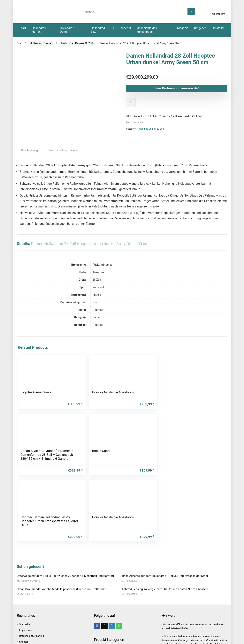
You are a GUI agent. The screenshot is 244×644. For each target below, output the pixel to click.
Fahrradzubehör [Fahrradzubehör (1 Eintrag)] (28, 631)
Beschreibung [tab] (30, 153)
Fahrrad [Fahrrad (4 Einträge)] (44, 618)
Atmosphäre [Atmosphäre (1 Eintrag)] (57, 606)
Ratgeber (200, 28)
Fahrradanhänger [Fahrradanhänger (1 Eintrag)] (64, 618)
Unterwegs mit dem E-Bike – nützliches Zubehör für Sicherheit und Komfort (65, 515)
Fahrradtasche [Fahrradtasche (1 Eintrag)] (52, 625)
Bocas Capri (135, 395)
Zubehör (126, 28)
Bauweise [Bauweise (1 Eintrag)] (25, 612)
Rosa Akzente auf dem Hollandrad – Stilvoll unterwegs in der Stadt (165, 515)
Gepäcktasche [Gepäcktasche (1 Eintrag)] (68, 631)
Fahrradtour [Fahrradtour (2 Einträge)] (72, 625)
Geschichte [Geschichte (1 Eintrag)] (26, 637)
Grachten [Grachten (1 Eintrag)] (43, 637)
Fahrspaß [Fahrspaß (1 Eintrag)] (48, 631)
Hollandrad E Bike (99, 30)
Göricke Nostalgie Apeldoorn (63, 399)
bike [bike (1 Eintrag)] (56, 612)
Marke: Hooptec (135, 122)
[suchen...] (191, 12)
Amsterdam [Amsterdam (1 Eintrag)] (38, 606)
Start (23, 28)
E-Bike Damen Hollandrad (107, 606)
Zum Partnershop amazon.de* (163, 88)
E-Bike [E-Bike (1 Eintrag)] (66, 612)
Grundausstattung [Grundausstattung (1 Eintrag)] (64, 637)
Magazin (183, 28)
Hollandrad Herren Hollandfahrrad (114, 616)
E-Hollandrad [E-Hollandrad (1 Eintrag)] (27, 618)
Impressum (25, 569)
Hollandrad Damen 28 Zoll (77, 43)
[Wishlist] (219, 10)
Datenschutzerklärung (31, 575)
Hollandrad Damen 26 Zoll (107, 592)
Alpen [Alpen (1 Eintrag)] (22, 606)
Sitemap (24, 581)
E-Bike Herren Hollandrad (107, 611)
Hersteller (218, 28)
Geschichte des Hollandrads (147, 30)
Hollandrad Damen (67, 30)
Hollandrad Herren (39, 30)
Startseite (25, 563)
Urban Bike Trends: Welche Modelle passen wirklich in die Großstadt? (61, 528)
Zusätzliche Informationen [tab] (63, 153)
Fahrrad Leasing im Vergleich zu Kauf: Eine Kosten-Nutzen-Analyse (165, 528)
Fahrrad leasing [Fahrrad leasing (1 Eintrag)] (29, 625)
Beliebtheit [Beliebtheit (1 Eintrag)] (42, 612)
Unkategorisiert (103, 621)
